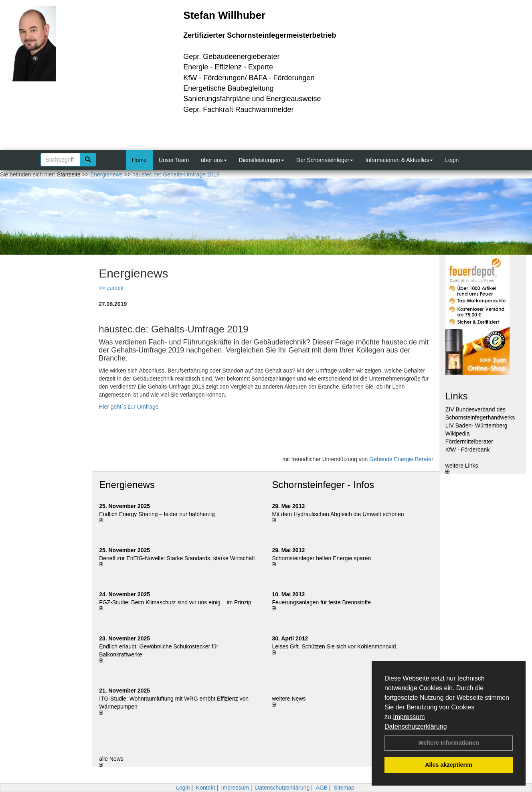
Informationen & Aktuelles (399, 160)
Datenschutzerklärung (416, 726)
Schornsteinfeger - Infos (323, 485)
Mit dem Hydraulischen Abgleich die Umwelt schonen (338, 514)
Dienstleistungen (262, 160)
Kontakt (205, 788)
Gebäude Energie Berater (401, 459)
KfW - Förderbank (467, 450)
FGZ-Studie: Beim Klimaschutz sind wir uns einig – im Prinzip (175, 602)
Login (452, 160)
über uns (214, 160)
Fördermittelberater (469, 442)
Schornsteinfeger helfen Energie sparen (321, 558)
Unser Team (174, 160)
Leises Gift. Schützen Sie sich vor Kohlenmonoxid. (335, 646)
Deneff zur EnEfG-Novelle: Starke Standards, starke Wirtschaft (177, 558)
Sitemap (344, 788)
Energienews (127, 485)
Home (139, 160)
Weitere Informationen (449, 743)
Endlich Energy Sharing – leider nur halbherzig (157, 514)
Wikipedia (458, 433)
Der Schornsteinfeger (325, 160)
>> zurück (111, 288)
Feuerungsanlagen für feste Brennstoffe (321, 602)
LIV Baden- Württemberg (476, 425)
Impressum (409, 717)
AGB (322, 788)
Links (457, 396)
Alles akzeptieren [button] (449, 765)
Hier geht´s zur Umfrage (128, 407)
